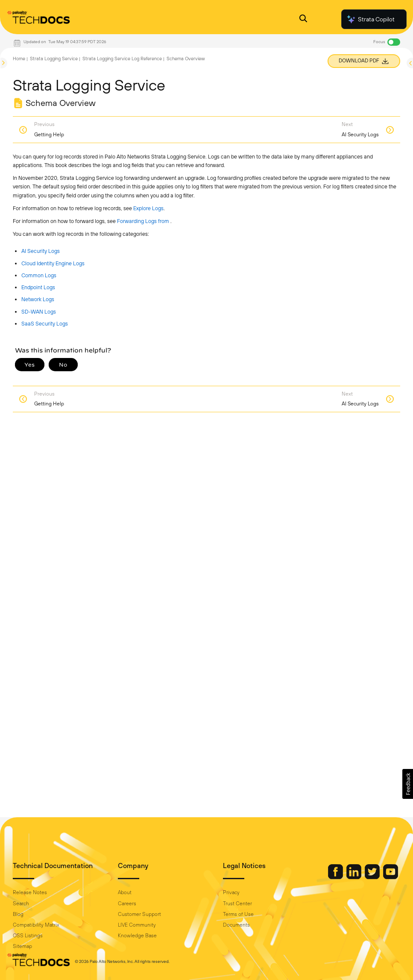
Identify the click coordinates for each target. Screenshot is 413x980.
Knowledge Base (137, 936)
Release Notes (30, 892)
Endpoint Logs (38, 287)
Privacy (231, 892)
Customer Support (139, 914)
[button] (408, 784)
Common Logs (39, 275)
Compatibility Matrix (36, 925)
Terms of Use (238, 914)
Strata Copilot (370, 19)
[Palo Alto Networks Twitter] (373, 877)
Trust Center (237, 904)
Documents (236, 925)
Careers (127, 904)
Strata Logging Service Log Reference (122, 59)
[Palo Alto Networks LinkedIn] (354, 877)
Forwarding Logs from (144, 221)
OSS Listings (28, 936)
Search (21, 904)
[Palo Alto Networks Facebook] (336, 877)
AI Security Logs (41, 251)
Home (19, 59)
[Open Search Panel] (303, 19)
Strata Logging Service (54, 59)
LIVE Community (137, 925)
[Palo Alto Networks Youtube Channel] (391, 877)
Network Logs (38, 299)
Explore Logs (148, 208)
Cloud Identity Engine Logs (53, 263)
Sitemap (22, 946)
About (125, 892)
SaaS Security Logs (45, 324)
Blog (18, 914)
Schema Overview (186, 59)
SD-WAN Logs (39, 312)
